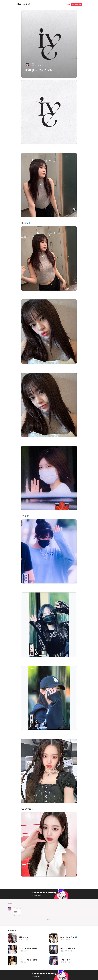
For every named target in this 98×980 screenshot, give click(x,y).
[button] (68, 4)
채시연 (21, 940)
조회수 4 (27, 940)
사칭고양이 (64, 962)
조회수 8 (71, 951)
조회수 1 (71, 962)
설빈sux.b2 (64, 951)
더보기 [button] (49, 920)
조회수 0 (68, 940)
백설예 (62, 940)
